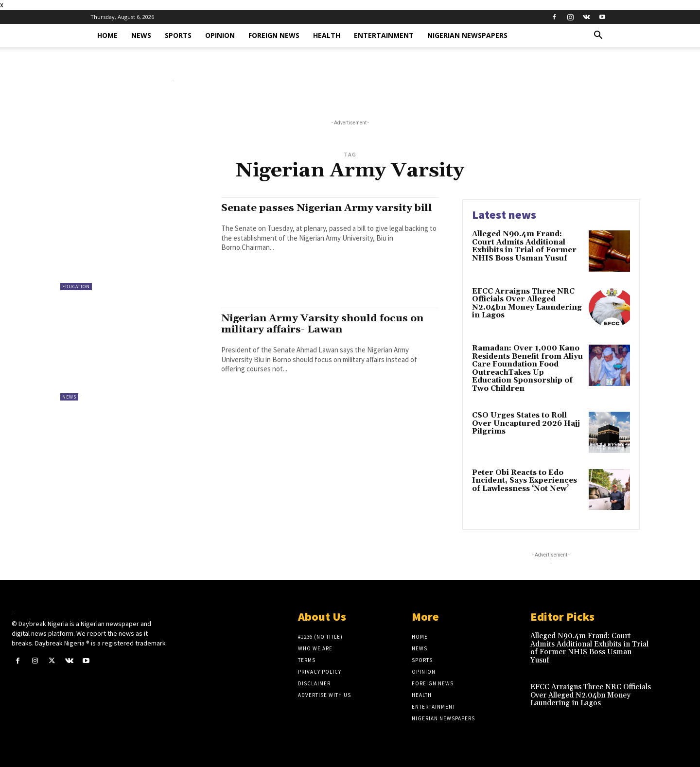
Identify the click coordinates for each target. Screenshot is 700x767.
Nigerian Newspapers (467, 35)
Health (327, 35)
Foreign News (274, 35)
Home (107, 35)
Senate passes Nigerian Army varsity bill (328, 208)
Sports (178, 35)
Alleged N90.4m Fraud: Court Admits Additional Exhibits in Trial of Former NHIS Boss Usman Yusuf (524, 246)
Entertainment (384, 35)
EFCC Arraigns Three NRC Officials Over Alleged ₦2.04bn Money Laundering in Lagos (527, 304)
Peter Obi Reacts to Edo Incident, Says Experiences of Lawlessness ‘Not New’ (525, 481)
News (141, 35)
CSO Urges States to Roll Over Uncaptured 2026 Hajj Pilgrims (526, 423)
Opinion (220, 35)
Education (76, 287)
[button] (598, 36)
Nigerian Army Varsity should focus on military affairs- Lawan (324, 324)
